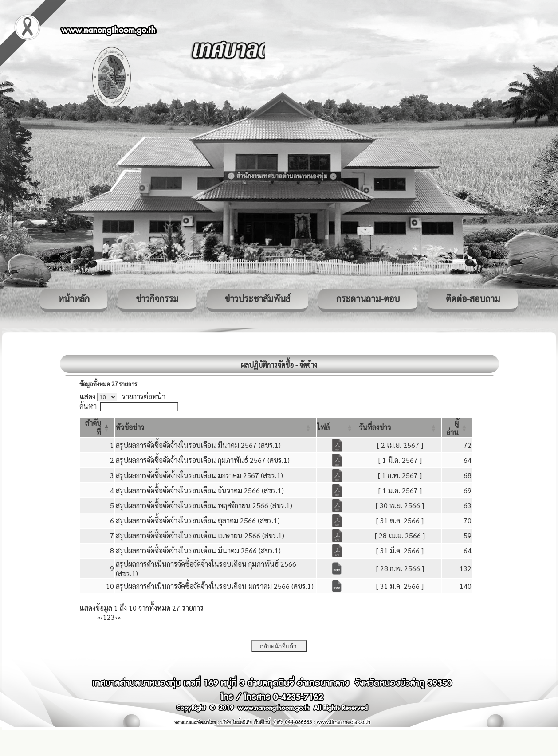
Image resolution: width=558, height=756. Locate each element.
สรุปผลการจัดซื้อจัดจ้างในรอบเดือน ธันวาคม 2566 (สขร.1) (200, 490)
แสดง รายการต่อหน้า (122, 396)
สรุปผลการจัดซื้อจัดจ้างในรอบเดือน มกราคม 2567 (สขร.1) (199, 475)
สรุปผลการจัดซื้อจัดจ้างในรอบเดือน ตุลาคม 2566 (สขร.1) (198, 520)
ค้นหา (88, 406)
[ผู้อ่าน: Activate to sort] (457, 427)
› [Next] (116, 617)
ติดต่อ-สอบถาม (473, 298)
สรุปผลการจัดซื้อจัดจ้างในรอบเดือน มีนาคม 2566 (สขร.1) (198, 550)
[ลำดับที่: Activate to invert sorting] (97, 427)
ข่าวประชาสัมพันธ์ (257, 298)
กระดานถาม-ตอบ (368, 298)
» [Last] (119, 617)
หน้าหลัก (74, 298)
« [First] (99, 617)
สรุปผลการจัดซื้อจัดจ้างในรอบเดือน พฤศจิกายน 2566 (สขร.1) (204, 505)
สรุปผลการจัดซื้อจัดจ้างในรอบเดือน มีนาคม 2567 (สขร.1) (198, 445)
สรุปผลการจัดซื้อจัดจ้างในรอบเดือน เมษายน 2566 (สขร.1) (200, 535)
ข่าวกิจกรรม (157, 298)
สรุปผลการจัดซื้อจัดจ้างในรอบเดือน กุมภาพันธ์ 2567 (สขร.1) (203, 460)
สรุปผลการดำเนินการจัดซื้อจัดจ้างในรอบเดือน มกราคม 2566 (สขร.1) (215, 586)
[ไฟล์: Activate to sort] (337, 427)
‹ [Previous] (102, 617)
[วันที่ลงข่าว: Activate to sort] (400, 427)
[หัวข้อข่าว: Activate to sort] (216, 427)
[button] (130, 427)
